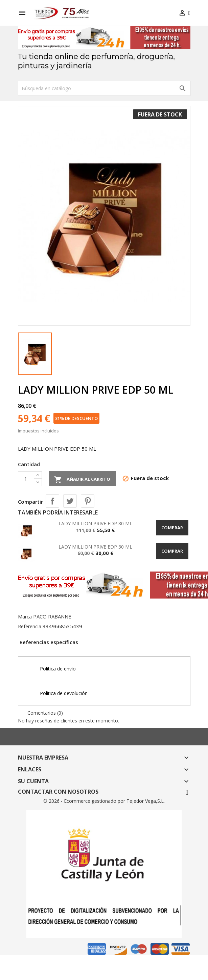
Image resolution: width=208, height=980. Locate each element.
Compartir (52, 501)
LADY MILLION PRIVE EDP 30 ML (95, 547)
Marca (25, 617)
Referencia (30, 626)
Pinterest (88, 501)
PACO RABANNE (52, 616)
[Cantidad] (26, 479)
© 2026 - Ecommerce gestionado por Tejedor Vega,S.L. (104, 801)
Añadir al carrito (82, 480)
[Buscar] (104, 88)
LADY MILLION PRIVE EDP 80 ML (95, 523)
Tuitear (70, 501)
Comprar (172, 528)
